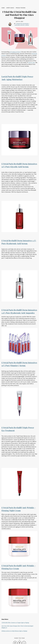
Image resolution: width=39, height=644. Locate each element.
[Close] (37, 633)
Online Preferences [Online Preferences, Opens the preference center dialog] (19, 641)
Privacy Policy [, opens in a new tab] (19, 638)
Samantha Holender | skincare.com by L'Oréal (22, 14)
